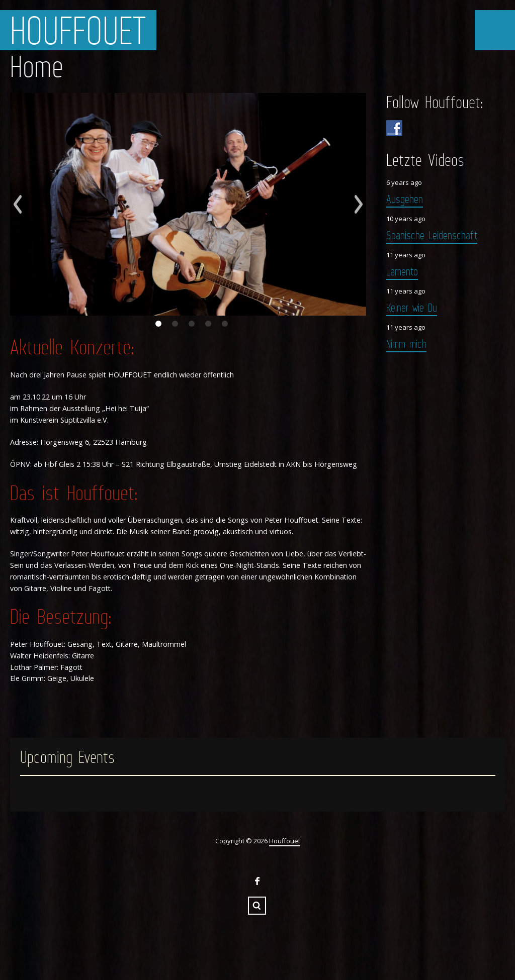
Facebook (257, 881)
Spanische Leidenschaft (432, 235)
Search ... (257, 906)
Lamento (402, 271)
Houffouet (78, 30)
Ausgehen (405, 199)
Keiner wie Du (412, 307)
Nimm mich (406, 344)
